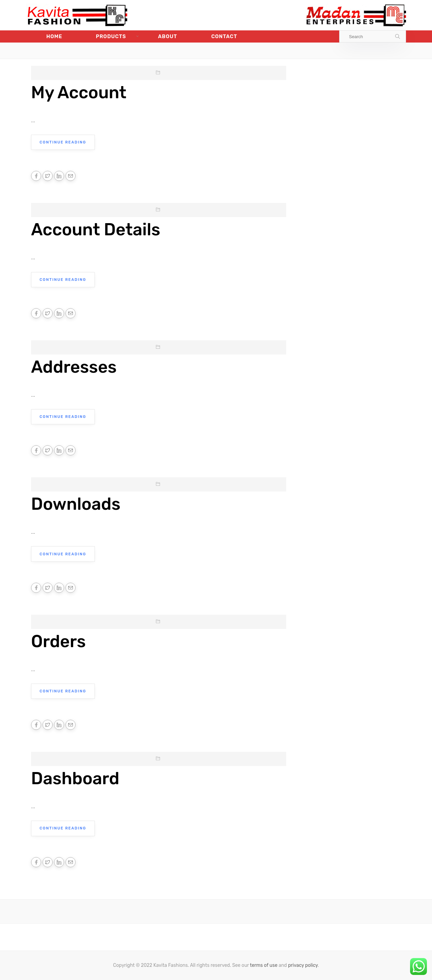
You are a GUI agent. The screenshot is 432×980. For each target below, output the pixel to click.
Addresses (74, 367)
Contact (224, 36)
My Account (79, 92)
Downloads (76, 504)
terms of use (264, 965)
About (168, 36)
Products (111, 36)
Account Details (96, 230)
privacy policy (303, 965)
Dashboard (75, 778)
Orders (58, 641)
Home (54, 36)
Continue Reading (63, 142)
